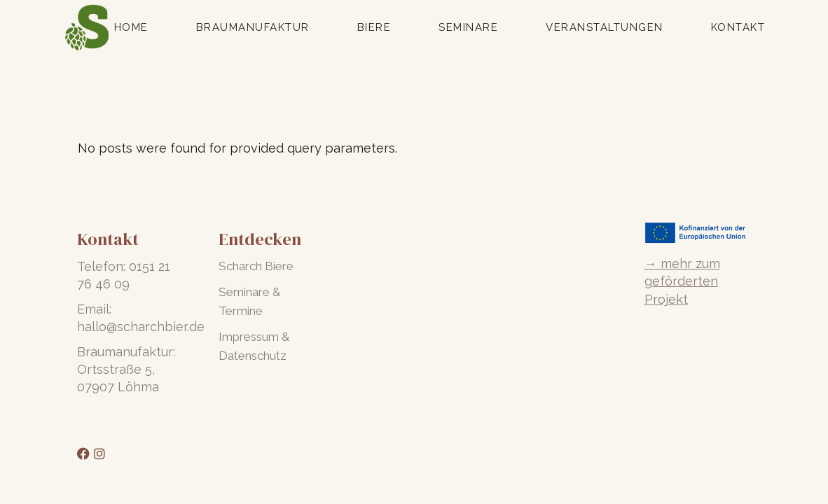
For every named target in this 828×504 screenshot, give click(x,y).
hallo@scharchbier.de (141, 327)
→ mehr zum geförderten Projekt (682, 281)
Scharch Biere (256, 266)
